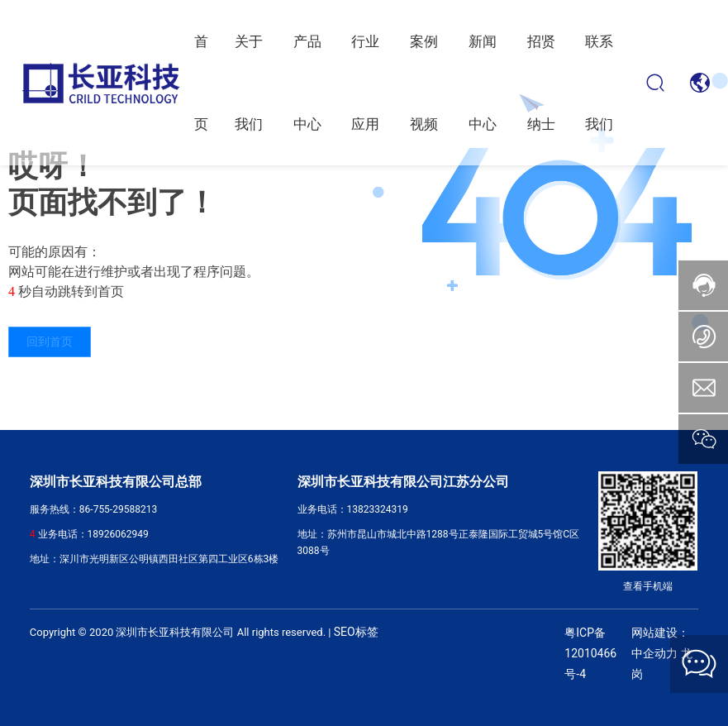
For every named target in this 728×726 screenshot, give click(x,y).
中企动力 (654, 654)
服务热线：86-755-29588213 (93, 509)
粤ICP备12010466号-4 (590, 653)
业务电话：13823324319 (353, 509)
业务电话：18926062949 (93, 534)
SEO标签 (356, 632)
